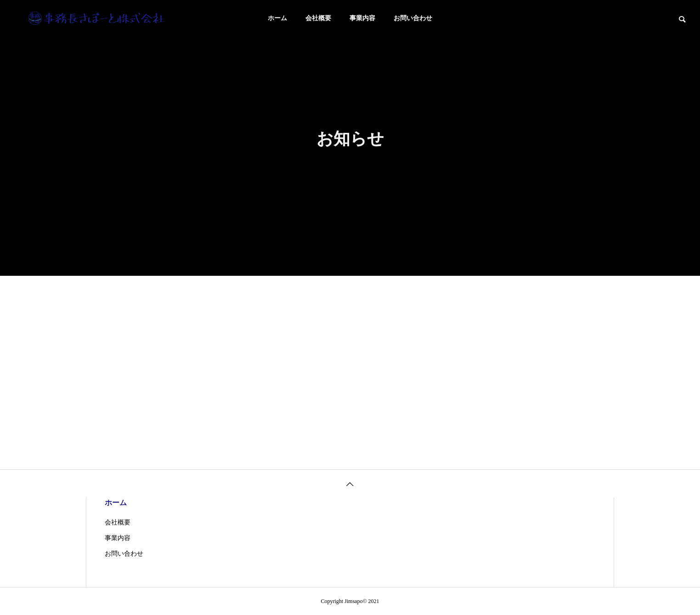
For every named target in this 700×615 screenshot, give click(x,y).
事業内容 (362, 18)
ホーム (277, 18)
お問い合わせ (413, 18)
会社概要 (318, 18)
